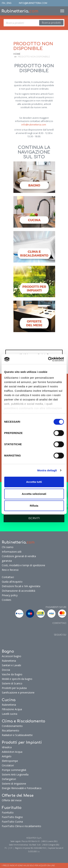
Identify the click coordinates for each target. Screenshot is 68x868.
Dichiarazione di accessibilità (18, 591)
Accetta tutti (34, 482)
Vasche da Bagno (12, 674)
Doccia (6, 670)
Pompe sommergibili (14, 770)
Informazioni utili (12, 552)
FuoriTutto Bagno (12, 817)
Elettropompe (10, 761)
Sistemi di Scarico (12, 683)
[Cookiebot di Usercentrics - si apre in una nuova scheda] (48, 359)
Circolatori (8, 765)
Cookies (7, 600)
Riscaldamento (11, 730)
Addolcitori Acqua (12, 752)
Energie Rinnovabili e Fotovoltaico (22, 788)
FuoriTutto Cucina (12, 822)
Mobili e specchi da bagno (17, 679)
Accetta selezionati (34, 494)
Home (17, 54)
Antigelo (7, 756)
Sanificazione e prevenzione (18, 692)
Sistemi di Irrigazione (14, 784)
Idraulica (7, 747)
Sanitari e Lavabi (11, 665)
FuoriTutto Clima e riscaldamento (21, 826)
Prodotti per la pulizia (14, 688)
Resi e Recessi (10, 570)
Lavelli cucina (10, 714)
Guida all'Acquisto (12, 582)
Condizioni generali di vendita (19, 556)
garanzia (7, 561)
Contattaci (8, 577)
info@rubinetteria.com (34, 125)
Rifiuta (34, 506)
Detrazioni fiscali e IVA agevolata (21, 586)
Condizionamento (12, 726)
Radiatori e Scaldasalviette (17, 735)
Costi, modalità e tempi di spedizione (23, 565)
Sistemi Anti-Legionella (15, 774)
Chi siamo (8, 547)
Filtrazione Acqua (12, 709)
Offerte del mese (12, 800)
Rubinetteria (9, 661)
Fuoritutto (8, 812)
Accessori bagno (12, 656)
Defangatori (9, 779)
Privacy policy (10, 595)
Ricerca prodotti (51, 23)
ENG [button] (9, 3)
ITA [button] (3, 3)
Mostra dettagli (47, 470)
